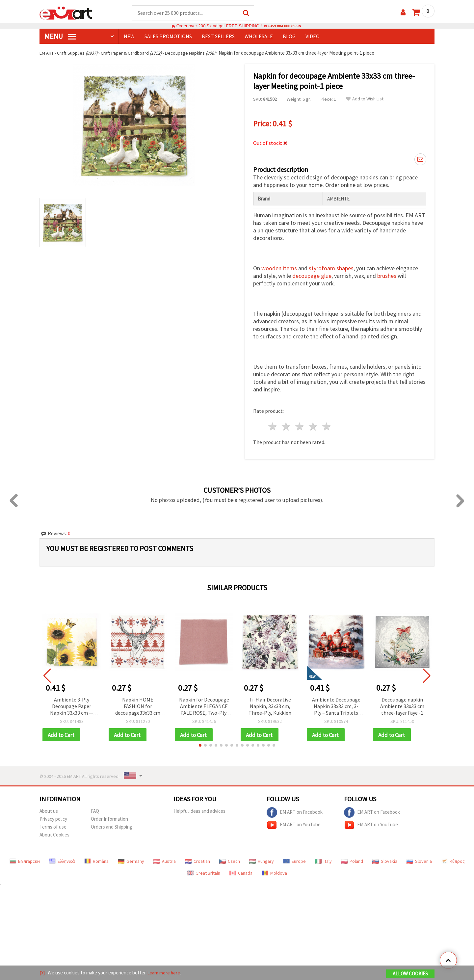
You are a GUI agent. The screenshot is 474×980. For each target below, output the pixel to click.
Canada (241, 872)
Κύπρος (453, 860)
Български (25, 860)
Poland (352, 860)
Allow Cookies (410, 974)
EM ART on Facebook (295, 811)
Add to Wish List (365, 99)
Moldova (274, 872)
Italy (323, 860)
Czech (230, 860)
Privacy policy (53, 818)
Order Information (109, 818)
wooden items (279, 266)
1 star (273, 425)
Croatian (197, 860)
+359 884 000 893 (282, 26)
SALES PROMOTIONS (168, 37)
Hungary (262, 860)
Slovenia (419, 860)
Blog (289, 37)
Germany (131, 860)
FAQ (95, 810)
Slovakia (385, 860)
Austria (165, 860)
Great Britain (204, 872)
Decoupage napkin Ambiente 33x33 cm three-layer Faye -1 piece (402, 705)
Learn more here (165, 973)
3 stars (300, 425)
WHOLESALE (259, 37)
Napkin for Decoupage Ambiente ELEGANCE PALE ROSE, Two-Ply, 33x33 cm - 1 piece (204, 705)
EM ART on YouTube (294, 824)
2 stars (287, 425)
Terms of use (53, 825)
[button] (200, 744)
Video (313, 37)
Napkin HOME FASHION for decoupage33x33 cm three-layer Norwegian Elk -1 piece (138, 705)
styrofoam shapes (331, 266)
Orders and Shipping (112, 825)
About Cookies (54, 833)
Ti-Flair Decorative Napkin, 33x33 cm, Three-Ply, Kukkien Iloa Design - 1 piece (270, 705)
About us (49, 810)
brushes (387, 274)
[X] (42, 973)
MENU (60, 37)
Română (96, 860)
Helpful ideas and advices (199, 810)
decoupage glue (312, 274)
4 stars (313, 425)
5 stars (327, 425)
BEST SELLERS (218, 37)
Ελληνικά (62, 860)
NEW (129, 37)
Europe (294, 860)
